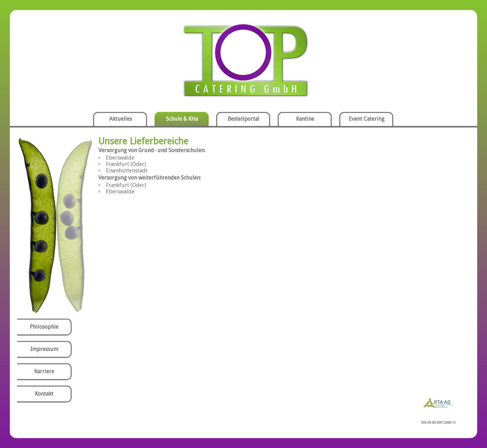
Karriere (44, 371)
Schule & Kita (182, 119)
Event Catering (367, 119)
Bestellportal (243, 119)
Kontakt (44, 394)
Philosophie (44, 327)
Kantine (305, 119)
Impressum (44, 349)
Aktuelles (121, 119)
